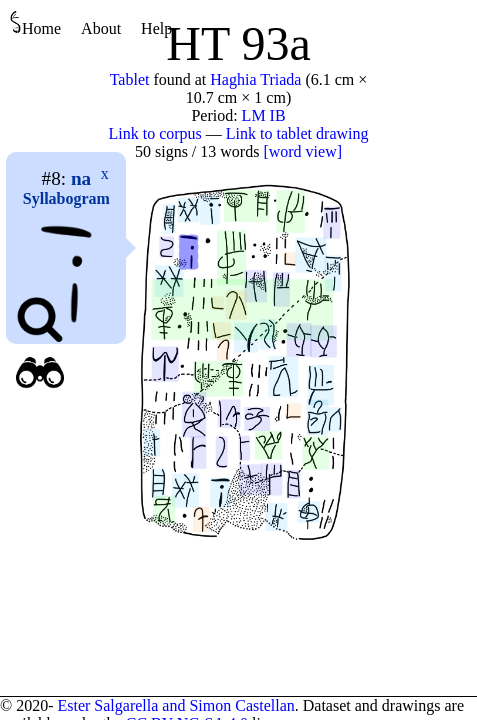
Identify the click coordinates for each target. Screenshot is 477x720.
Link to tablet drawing (297, 133)
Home (35, 23)
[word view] (302, 151)
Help (156, 28)
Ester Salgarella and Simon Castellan (175, 705)
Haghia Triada (255, 79)
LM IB (264, 115)
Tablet (130, 79)
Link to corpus (155, 133)
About (101, 28)
